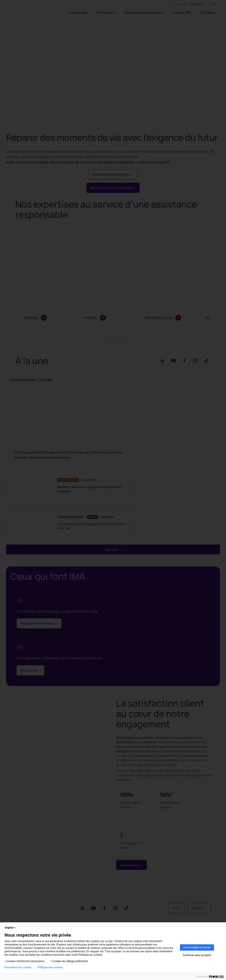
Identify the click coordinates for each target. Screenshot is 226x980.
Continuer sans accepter (197, 955)
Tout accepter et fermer (197, 947)
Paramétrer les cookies (18, 967)
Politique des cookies (50, 967)
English (11, 928)
